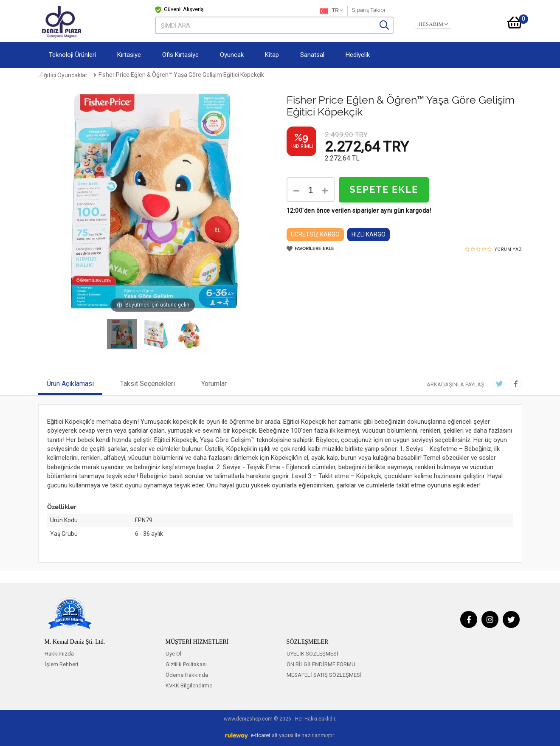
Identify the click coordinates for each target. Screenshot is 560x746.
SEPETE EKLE (384, 190)
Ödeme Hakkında (187, 675)
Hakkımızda (59, 654)
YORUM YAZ (508, 249)
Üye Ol (173, 654)
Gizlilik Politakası (186, 664)
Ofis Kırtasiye (180, 55)
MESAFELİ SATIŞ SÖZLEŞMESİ (324, 675)
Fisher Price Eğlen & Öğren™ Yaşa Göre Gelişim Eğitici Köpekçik (315, 75)
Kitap (272, 55)
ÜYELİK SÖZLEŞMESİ (312, 654)
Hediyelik (358, 55)
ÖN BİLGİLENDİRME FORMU (321, 664)
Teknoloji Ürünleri (72, 55)
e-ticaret (260, 735)
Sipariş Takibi (369, 10)
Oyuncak (232, 55)
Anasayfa (51, 75)
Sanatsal (312, 55)
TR (331, 11)
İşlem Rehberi (61, 664)
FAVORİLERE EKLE (310, 249)
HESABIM (433, 24)
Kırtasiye (129, 55)
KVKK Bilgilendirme (189, 685)
